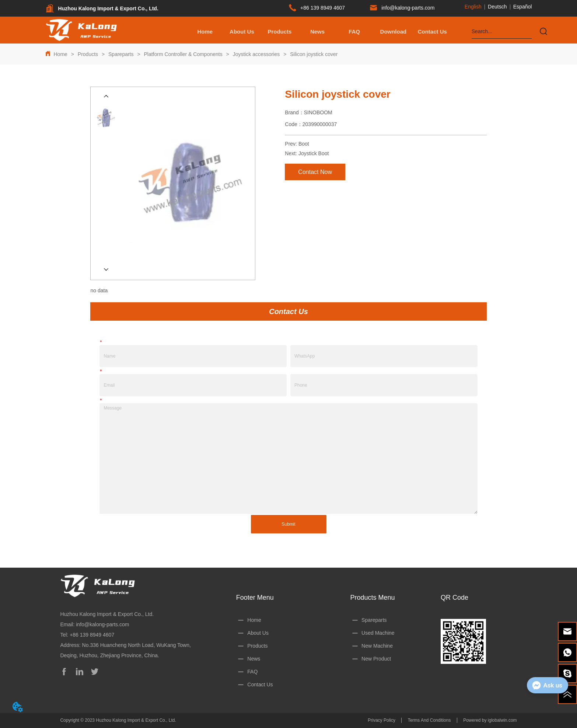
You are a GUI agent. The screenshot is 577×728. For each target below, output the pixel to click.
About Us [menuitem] (242, 32)
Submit (288, 524)
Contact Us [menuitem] (432, 32)
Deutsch (497, 7)
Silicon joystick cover (313, 54)
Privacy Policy (382, 720)
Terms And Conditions (429, 720)
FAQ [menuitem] (354, 32)
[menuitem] (279, 31)
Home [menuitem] (205, 32)
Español (523, 7)
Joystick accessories (256, 54)
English (473, 7)
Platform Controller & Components (183, 54)
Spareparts (121, 54)
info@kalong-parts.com (102, 624)
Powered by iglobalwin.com (490, 720)
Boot (304, 144)
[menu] (319, 31)
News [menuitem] (317, 32)
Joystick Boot (314, 153)
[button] (279, 32)
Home (61, 54)
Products (88, 54)
